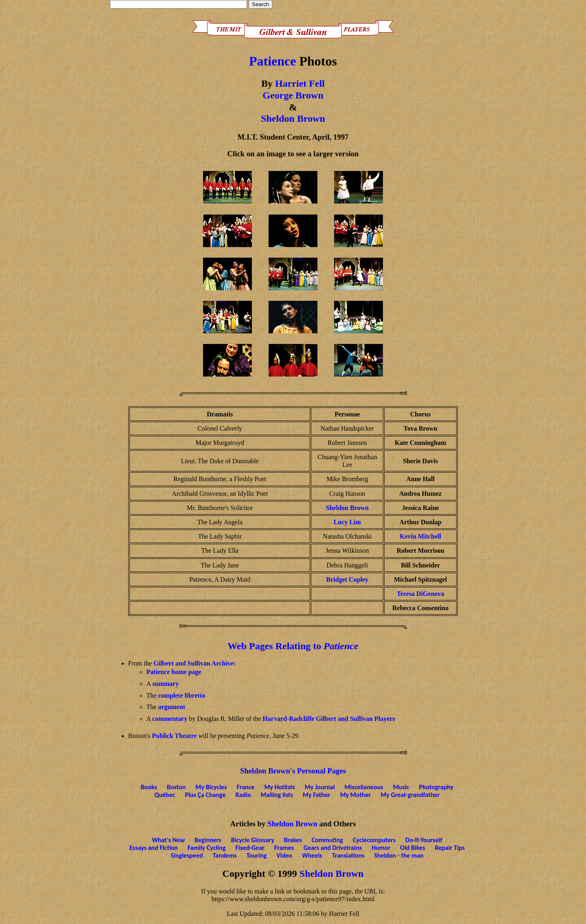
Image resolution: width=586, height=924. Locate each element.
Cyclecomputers (374, 840)
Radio (243, 795)
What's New (169, 840)
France (246, 787)
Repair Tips (450, 848)
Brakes (293, 840)
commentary (170, 719)
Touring (257, 855)
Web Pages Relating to (293, 646)
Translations (348, 855)
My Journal (320, 787)
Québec (165, 795)
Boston (176, 787)
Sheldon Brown (293, 118)
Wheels (312, 855)
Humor (381, 848)
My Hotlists (279, 787)
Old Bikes (413, 848)
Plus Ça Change (205, 795)
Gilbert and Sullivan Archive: (195, 663)
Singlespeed (187, 855)
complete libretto (181, 695)
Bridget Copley (348, 579)
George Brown (293, 95)
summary (165, 684)
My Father (317, 795)
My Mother (356, 795)
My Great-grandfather (410, 795)
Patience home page (174, 672)
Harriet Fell (300, 83)
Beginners (208, 840)
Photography (436, 787)
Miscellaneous (364, 787)
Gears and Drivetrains (333, 848)
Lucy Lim (347, 522)
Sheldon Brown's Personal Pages (293, 771)
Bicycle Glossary (253, 840)
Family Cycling (207, 848)
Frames (284, 848)
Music (401, 787)
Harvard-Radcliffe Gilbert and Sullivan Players (329, 719)
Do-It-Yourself (424, 840)
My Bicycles (211, 787)
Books (149, 787)
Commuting (327, 840)
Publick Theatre (174, 736)
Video (284, 855)
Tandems (225, 855)
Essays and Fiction (154, 848)
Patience (273, 61)
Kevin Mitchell (420, 536)
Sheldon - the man (399, 855)
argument (172, 707)
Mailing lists (277, 795)
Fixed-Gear (250, 848)
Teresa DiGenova (421, 594)
